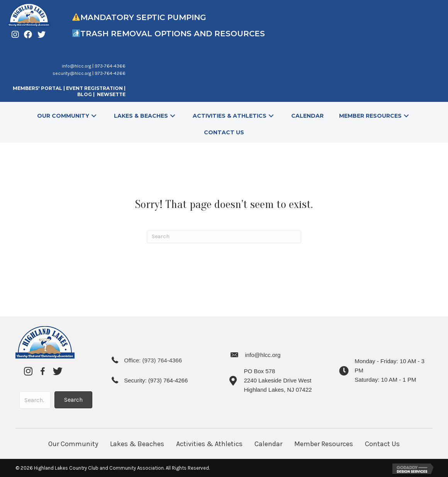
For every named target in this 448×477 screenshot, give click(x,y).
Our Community (73, 444)
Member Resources (324, 444)
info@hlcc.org (76, 66)
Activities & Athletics (209, 444)
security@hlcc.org (72, 73)
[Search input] (35, 400)
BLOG (85, 94)
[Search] (224, 237)
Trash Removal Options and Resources (174, 34)
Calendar (268, 444)
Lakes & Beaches (137, 444)
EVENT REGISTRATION (94, 88)
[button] (94, 116)
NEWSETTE (111, 94)
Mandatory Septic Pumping (143, 17)
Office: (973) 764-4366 (153, 360)
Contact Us (382, 444)
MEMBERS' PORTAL (37, 88)
